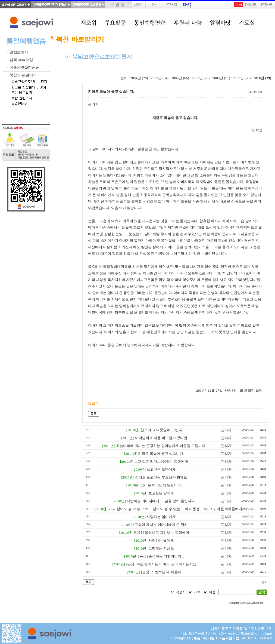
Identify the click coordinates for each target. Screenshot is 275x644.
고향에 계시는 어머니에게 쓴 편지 (161, 525)
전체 (124, 78)
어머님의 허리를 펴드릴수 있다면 (161, 438)
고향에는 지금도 (161, 548)
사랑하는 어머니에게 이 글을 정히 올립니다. (161, 501)
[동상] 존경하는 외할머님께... (161, 556)
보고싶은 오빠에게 (161, 469)
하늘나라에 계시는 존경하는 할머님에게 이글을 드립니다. (161, 446)
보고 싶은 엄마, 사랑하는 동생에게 (161, 461)
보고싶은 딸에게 (161, 493)
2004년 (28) (139, 78)
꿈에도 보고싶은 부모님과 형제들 (161, 477)
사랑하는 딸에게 (161, 540)
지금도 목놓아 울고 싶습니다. (161, 454)
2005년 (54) (160, 78)
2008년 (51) (221, 78)
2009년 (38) (242, 78)
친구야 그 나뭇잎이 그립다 (161, 430)
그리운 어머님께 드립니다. (161, 485)
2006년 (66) (180, 78)
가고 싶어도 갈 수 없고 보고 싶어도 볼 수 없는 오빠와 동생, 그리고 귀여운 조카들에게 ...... (178, 509)
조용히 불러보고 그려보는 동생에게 (161, 533)
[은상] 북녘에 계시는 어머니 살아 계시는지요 (161, 564)
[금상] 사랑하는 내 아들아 (161, 572)
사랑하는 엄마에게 (161, 517)
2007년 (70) (201, 78)
